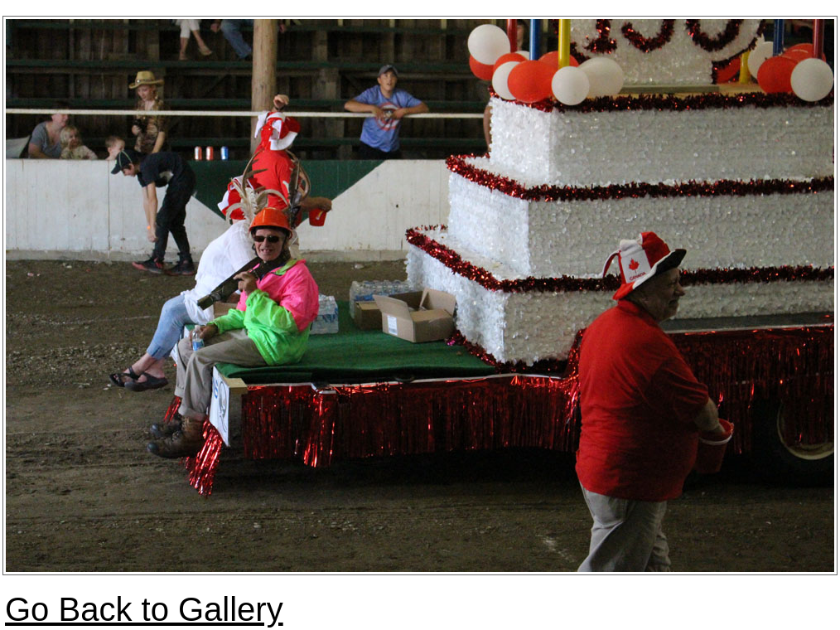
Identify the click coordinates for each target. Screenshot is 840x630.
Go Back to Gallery (144, 609)
